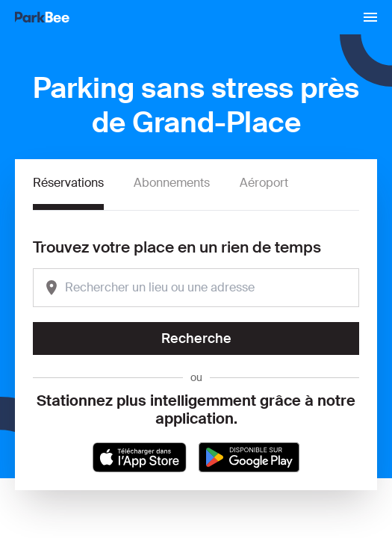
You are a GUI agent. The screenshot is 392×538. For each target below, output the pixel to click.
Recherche (196, 338)
